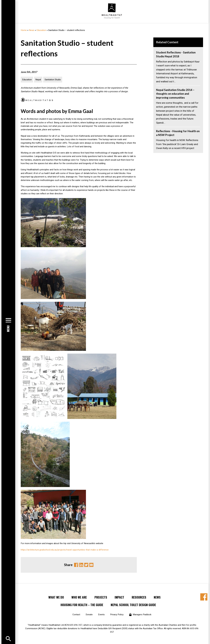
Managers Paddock (142, 615)
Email (91, 565)
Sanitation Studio (53, 80)
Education (41, 30)
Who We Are (79, 597)
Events (101, 615)
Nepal (38, 80)
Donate (89, 615)
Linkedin (81, 565)
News (32, 30)
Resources (139, 597)
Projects (101, 597)
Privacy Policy (117, 615)
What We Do (56, 597)
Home (24, 30)
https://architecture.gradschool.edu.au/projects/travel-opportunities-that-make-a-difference (65, 550)
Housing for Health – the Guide (82, 605)
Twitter (86, 565)
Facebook (76, 565)
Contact (76, 615)
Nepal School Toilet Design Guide (133, 605)
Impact (119, 597)
